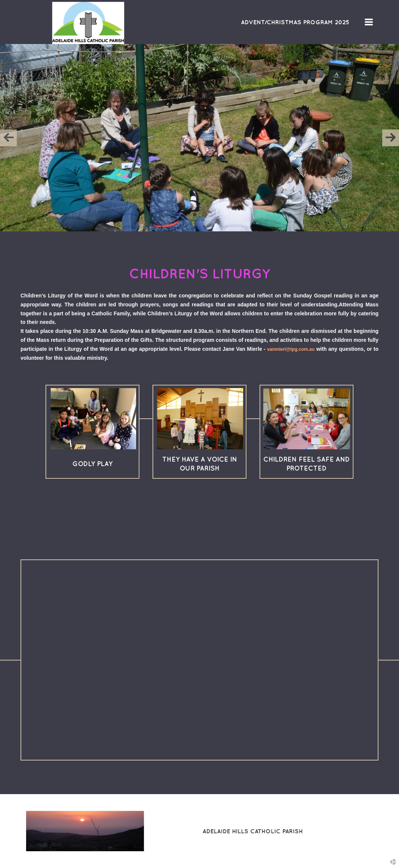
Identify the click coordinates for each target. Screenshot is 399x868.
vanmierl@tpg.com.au (291, 349)
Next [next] (391, 138)
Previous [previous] (8, 138)
